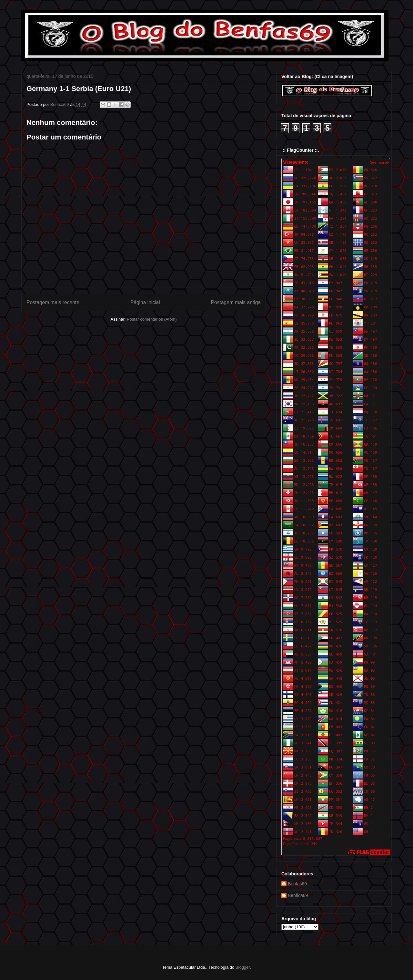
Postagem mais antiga (236, 302)
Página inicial (145, 302)
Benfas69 (297, 884)
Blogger (243, 967)
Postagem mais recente (53, 302)
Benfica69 (298, 895)
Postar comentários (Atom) (152, 319)
